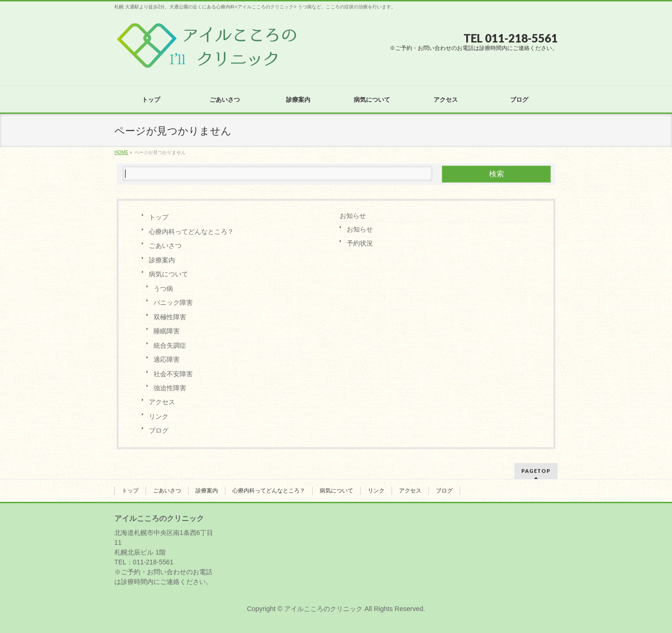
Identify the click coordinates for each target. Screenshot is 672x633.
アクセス (162, 402)
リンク (159, 416)
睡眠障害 (167, 331)
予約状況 (360, 243)
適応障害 (167, 359)
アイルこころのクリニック (323, 609)
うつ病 (163, 288)
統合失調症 (170, 345)
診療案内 (162, 260)
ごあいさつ (165, 246)
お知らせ (353, 216)
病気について (168, 274)
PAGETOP (536, 471)
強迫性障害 (170, 388)
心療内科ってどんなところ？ (191, 232)
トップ (159, 217)
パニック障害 (173, 302)
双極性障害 (170, 317)
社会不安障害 (173, 374)
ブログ (159, 430)
